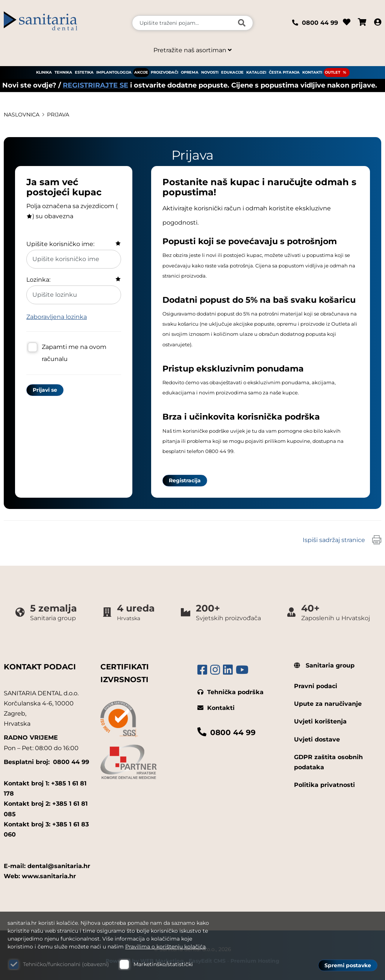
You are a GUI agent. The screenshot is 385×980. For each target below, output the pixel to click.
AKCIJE (141, 72)
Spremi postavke (348, 965)
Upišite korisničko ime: (60, 244)
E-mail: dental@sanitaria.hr (47, 866)
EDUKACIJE (232, 72)
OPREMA (190, 72)
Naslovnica (22, 115)
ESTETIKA (84, 72)
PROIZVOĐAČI (164, 72)
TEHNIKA (63, 72)
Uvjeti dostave (317, 739)
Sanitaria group (324, 665)
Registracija (185, 480)
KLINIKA (44, 72)
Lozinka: (38, 280)
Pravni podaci (316, 686)
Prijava (58, 115)
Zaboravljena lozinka (57, 317)
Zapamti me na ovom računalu (74, 353)
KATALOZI (256, 72)
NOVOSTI (210, 72)
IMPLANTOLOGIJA (114, 72)
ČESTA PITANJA (284, 72)
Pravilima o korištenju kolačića (165, 947)
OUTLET (333, 72)
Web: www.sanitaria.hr (40, 876)
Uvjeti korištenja (320, 721)
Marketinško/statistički (163, 964)
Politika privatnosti (324, 785)
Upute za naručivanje (328, 704)
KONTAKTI (312, 72)
